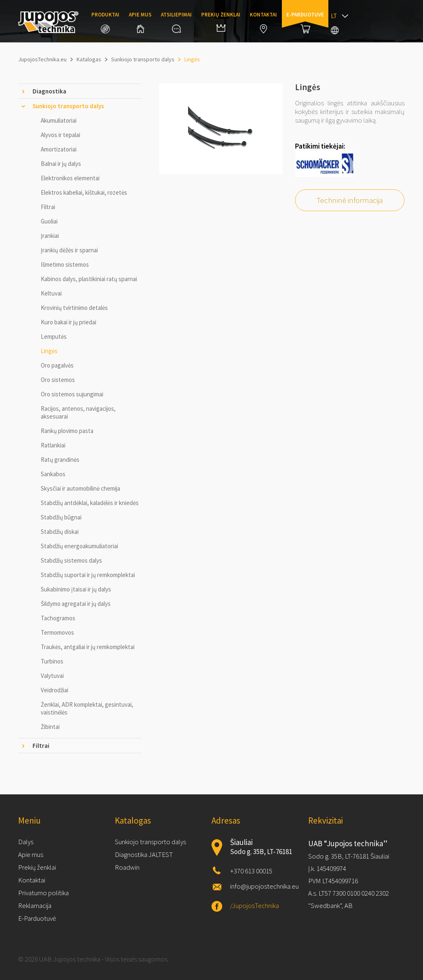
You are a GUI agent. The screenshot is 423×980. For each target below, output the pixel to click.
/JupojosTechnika (254, 906)
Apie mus (140, 22)
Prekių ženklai (221, 21)
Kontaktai (263, 22)
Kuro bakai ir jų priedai (69, 322)
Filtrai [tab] (41, 746)
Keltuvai (51, 293)
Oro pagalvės (57, 365)
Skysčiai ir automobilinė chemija (80, 488)
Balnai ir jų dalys (61, 164)
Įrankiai (50, 236)
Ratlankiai (53, 445)
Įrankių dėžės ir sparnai (69, 250)
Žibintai (50, 727)
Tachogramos (58, 618)
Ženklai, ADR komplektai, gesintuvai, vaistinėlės (87, 708)
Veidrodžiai (55, 690)
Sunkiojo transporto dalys (150, 842)
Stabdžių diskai (60, 532)
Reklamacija (35, 906)
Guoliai (49, 221)
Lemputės (54, 336)
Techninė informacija (350, 200)
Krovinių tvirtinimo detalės (74, 308)
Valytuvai (52, 676)
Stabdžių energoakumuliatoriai (79, 546)
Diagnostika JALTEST (144, 854)
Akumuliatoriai (59, 120)
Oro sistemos (58, 380)
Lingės (49, 351)
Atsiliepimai (176, 22)
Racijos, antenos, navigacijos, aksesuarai (78, 412)
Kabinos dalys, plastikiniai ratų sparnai (89, 279)
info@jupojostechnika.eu (264, 886)
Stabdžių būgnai (61, 517)
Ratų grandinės (60, 460)
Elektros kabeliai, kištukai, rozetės (84, 192)
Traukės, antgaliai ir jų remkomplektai (88, 647)
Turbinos (52, 661)
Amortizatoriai (59, 149)
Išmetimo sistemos (65, 264)
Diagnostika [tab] (49, 91)
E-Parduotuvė (37, 918)
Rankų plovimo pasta (67, 431)
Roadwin (127, 867)
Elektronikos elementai (70, 178)
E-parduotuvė (305, 22)
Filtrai (48, 207)
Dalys (26, 842)
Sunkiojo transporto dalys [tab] (68, 106)
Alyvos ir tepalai (60, 135)
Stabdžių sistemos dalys (71, 560)
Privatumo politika (43, 893)
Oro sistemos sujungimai (72, 394)
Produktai (105, 22)
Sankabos (53, 474)
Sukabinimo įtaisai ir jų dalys (76, 589)
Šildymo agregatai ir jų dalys (76, 604)
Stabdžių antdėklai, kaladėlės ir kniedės (90, 503)
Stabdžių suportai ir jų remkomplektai (88, 575)
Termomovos (57, 632)
